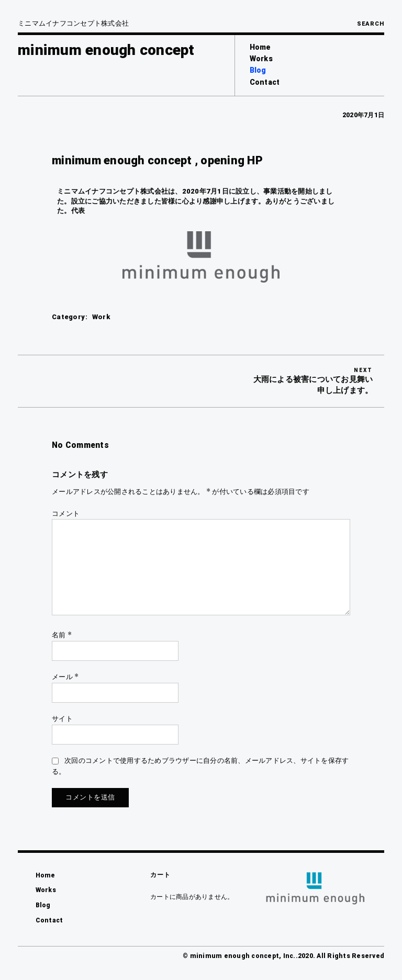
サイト (62, 719)
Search (371, 24)
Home (260, 47)
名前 (62, 635)
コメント (66, 514)
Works (261, 59)
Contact (265, 82)
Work (101, 317)
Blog (258, 70)
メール (65, 677)
